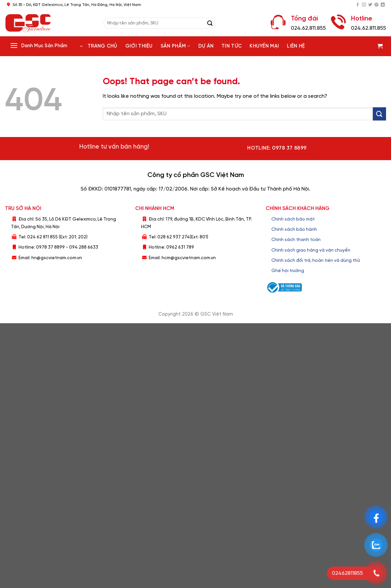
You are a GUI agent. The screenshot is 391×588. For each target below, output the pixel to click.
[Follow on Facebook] (358, 5)
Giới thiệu (139, 46)
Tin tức (232, 46)
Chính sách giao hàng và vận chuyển (311, 250)
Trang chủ (102, 46)
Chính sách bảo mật (293, 219)
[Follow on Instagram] (364, 5)
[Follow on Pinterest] (376, 5)
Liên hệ (296, 46)
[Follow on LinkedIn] (383, 5)
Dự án (206, 46)
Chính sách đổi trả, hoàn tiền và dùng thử (316, 260)
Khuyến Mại (264, 46)
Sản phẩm (176, 46)
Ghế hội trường (288, 271)
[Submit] (210, 23)
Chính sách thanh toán (296, 240)
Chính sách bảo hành (294, 229)
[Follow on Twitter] (370, 5)
